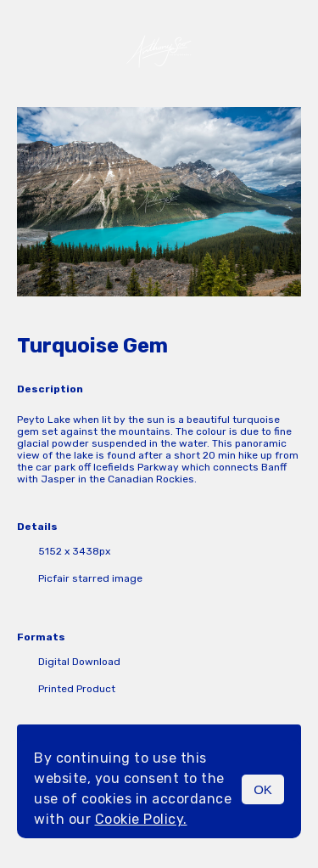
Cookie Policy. (141, 819)
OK (263, 789)
